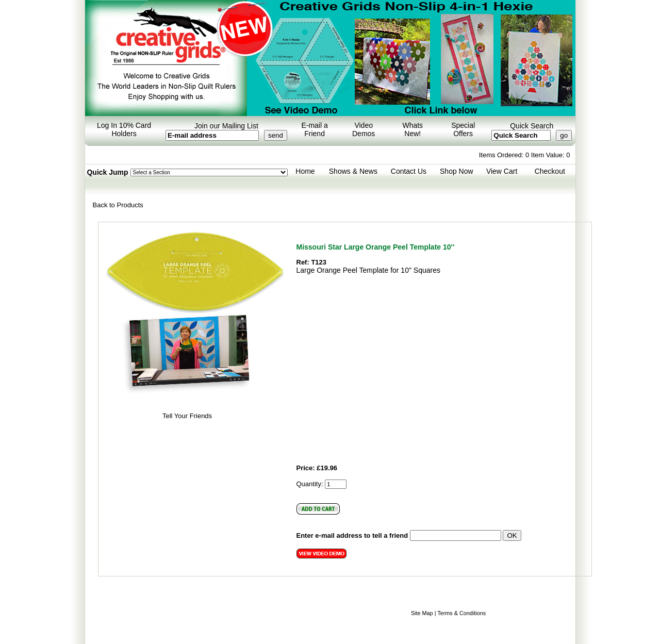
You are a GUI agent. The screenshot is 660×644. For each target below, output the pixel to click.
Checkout (550, 171)
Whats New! (412, 129)
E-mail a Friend (314, 129)
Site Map (422, 613)
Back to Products (118, 205)
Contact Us (409, 171)
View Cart (502, 171)
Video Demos (364, 129)
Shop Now (457, 171)
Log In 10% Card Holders (124, 129)
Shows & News (353, 171)
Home (305, 171)
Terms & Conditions (461, 613)
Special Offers (463, 129)
